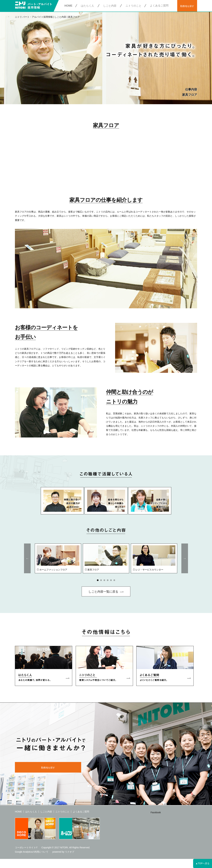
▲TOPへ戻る (203, 863)
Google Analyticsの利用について (32, 852)
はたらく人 (87, 6)
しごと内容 (110, 6)
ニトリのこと (133, 6)
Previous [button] (27, 558)
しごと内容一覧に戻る (103, 592)
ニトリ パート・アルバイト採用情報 (34, 17)
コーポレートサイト (25, 847)
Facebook (156, 812)
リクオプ (70, 852)
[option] (58, 558)
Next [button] (185, 558)
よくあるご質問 (159, 6)
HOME (68, 6)
